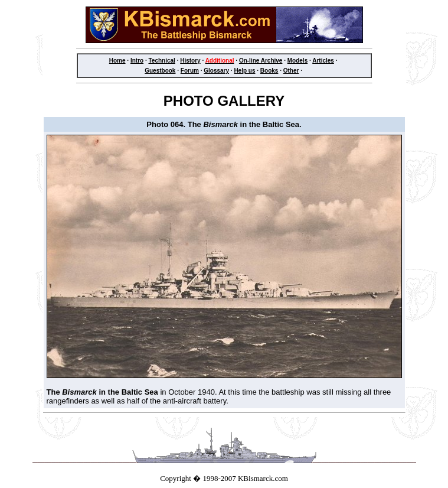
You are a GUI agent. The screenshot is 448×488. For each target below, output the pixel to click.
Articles (323, 61)
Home (117, 61)
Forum (190, 71)
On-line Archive (261, 61)
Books (269, 71)
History (190, 61)
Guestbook (160, 71)
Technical (161, 61)
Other (291, 71)
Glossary (216, 71)
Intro (137, 61)
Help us (244, 71)
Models (297, 61)
